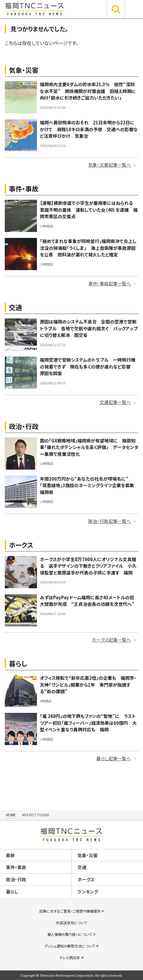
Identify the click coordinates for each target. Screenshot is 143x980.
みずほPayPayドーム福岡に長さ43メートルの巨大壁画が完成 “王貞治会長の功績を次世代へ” (89, 601)
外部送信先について (72, 923)
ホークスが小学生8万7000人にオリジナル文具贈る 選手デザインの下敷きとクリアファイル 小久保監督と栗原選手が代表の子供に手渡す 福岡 (88, 566)
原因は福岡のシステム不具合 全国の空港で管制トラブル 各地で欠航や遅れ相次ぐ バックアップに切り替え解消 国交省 (89, 328)
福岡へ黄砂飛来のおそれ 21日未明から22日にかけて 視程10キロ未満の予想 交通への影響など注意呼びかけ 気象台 (89, 129)
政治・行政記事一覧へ (109, 521)
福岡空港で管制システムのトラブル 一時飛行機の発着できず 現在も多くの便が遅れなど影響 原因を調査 (88, 366)
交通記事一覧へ (115, 402)
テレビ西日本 (70, 957)
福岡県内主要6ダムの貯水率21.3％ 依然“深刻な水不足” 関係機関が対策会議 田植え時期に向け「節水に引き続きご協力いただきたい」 (88, 91)
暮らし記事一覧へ (114, 758)
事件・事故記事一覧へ (109, 283)
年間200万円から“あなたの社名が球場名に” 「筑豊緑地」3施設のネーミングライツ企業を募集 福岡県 (89, 485)
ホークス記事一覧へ (111, 640)
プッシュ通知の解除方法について (70, 946)
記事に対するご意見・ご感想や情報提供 (70, 911)
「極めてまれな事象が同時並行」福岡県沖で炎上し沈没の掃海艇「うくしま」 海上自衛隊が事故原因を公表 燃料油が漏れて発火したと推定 (88, 248)
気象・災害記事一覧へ (109, 165)
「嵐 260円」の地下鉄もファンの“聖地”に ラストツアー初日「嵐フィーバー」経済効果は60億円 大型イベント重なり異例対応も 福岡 (88, 723)
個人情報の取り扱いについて (70, 934)
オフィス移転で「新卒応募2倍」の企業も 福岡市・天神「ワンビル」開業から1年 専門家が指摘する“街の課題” (88, 685)
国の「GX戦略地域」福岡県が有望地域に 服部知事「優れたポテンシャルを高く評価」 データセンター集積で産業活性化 (89, 447)
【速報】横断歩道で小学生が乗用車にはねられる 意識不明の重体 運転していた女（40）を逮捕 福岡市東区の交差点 (89, 210)
